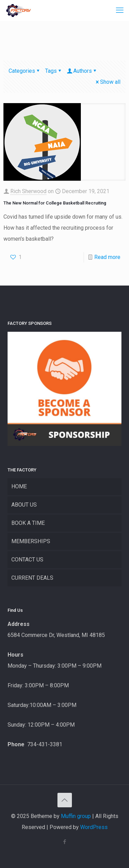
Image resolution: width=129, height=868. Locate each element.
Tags (54, 71)
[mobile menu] (120, 10)
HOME (19, 486)
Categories (25, 71)
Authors (82, 71)
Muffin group (76, 816)
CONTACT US (27, 560)
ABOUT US (24, 505)
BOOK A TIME (28, 523)
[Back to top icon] (65, 800)
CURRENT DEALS (32, 578)
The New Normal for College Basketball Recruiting (55, 203)
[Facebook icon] (64, 842)
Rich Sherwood (28, 191)
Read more (107, 257)
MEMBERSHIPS (31, 541)
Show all (107, 82)
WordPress (94, 827)
